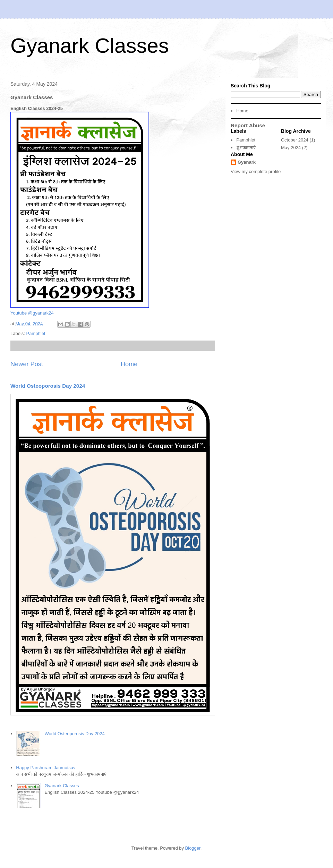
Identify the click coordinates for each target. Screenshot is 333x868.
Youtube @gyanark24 (32, 313)
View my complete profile (256, 171)
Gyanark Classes (90, 46)
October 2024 (295, 140)
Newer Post (27, 364)
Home (129, 364)
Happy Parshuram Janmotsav (46, 768)
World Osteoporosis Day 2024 (48, 386)
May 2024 (291, 148)
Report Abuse (248, 125)
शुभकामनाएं (246, 148)
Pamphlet (36, 333)
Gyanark (247, 162)
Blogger (193, 848)
